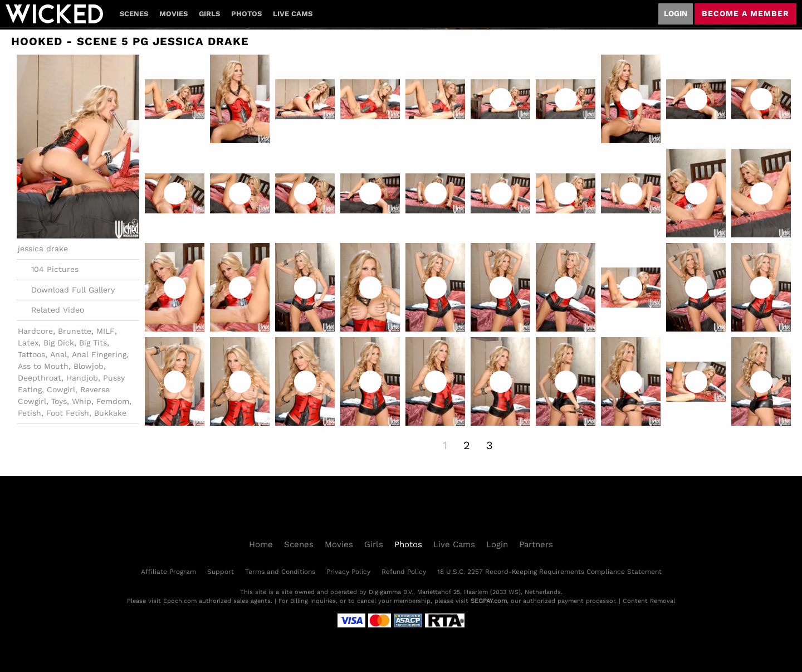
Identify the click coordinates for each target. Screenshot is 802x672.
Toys (59, 401)
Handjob (82, 378)
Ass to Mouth (43, 366)
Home (261, 544)
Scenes (134, 14)
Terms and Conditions (280, 572)
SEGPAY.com (489, 601)
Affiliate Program (168, 572)
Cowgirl (61, 389)
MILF (106, 331)
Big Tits (93, 343)
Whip (82, 401)
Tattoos (31, 354)
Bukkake (110, 413)
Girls (209, 14)
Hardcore (35, 331)
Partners (536, 544)
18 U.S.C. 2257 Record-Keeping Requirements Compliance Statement (549, 572)
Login (676, 13)
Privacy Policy (348, 572)
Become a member (745, 13)
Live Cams (293, 14)
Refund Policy (404, 572)
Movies (173, 14)
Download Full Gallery (66, 290)
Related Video (51, 310)
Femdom (113, 401)
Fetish (30, 413)
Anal (58, 354)
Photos (246, 14)
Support (221, 572)
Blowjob (89, 366)
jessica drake (43, 249)
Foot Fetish (68, 413)
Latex (28, 343)
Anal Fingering (99, 354)
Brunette (75, 331)
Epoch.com (180, 601)
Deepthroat (40, 378)
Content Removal (649, 601)
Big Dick (59, 343)
